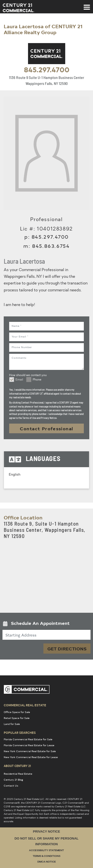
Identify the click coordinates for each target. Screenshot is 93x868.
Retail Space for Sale (17, 718)
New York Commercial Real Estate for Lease (31, 757)
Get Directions (67, 649)
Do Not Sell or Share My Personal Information (46, 841)
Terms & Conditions (46, 856)
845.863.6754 (51, 246)
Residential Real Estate (18, 774)
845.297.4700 (47, 69)
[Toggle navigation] (87, 5)
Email (19, 380)
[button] (46, 624)
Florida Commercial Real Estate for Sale (28, 739)
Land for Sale (12, 724)
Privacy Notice (46, 831)
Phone (37, 380)
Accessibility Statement (46, 851)
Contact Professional (47, 428)
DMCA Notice (47, 862)
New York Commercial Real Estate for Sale (30, 751)
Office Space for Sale (17, 712)
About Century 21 (17, 766)
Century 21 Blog (13, 780)
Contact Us (11, 786)
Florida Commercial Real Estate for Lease (29, 745)
